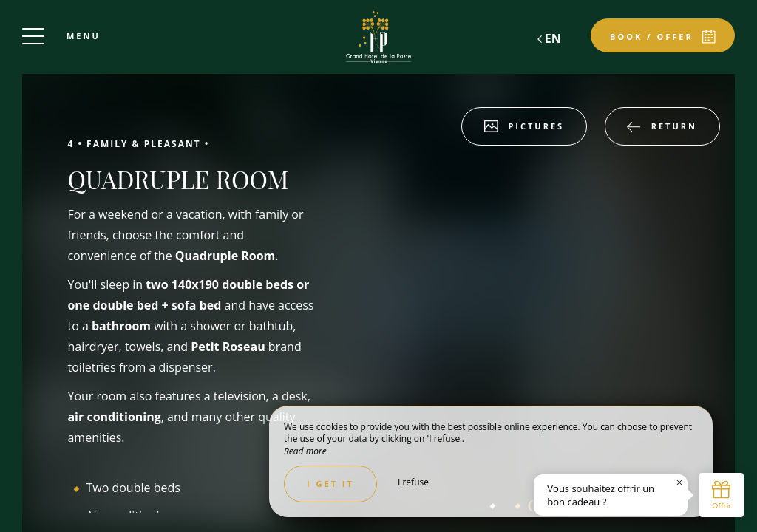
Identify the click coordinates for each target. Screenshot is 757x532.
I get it (330, 484)
